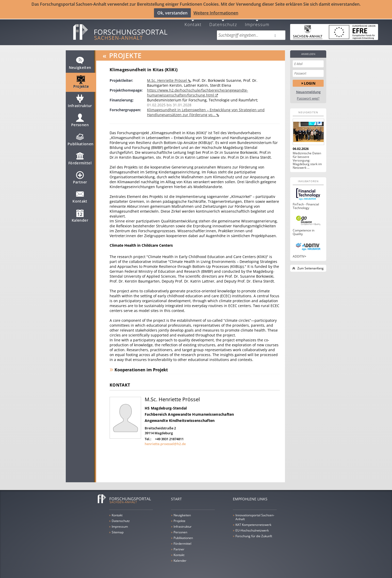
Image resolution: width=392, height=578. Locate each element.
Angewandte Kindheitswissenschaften (180, 417)
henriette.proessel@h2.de (165, 441)
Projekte (81, 81)
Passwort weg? (308, 95)
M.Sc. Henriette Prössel (168, 77)
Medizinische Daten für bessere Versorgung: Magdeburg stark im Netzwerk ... (307, 157)
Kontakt (193, 21)
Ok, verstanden (172, 13)
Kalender (80, 215)
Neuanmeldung (308, 89)
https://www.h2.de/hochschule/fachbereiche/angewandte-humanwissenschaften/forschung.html (198, 90)
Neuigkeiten (80, 62)
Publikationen (81, 139)
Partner (80, 177)
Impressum (257, 21)
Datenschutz (223, 21)
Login (310, 80)
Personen (80, 119)
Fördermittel (80, 158)
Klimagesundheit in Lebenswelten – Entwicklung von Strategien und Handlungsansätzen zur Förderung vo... (206, 109)
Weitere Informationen (216, 13)
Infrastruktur (80, 100)
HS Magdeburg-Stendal (166, 405)
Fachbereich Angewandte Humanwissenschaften (189, 411)
